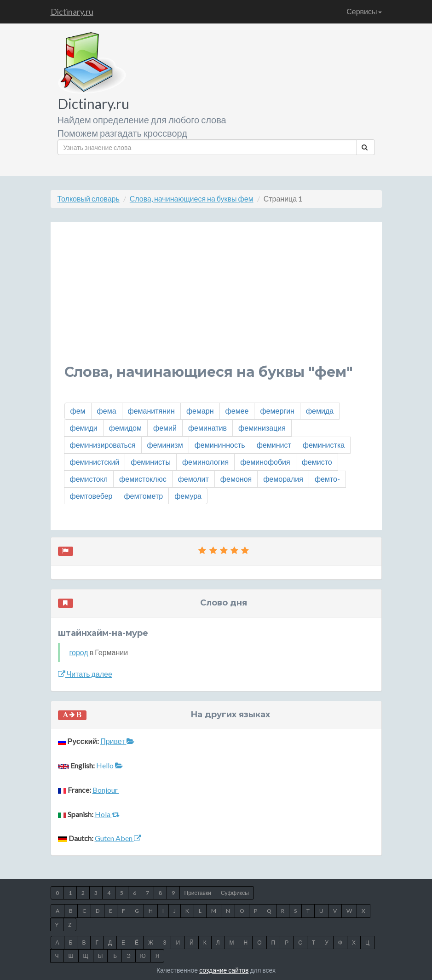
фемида (320, 411)
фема (107, 411)
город (79, 652)
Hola (107, 814)
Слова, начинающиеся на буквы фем (192, 199)
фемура (188, 496)
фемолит (193, 479)
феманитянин (151, 411)
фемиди (84, 428)
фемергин (277, 411)
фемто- (327, 479)
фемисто (317, 462)
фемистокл (89, 479)
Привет (117, 741)
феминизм (165, 445)
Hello (109, 765)
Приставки (198, 893)
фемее (237, 411)
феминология (205, 462)
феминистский (95, 462)
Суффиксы (235, 893)
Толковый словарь (89, 199)
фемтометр (143, 496)
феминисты (151, 462)
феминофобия (265, 462)
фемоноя (236, 479)
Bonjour (106, 790)
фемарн (200, 411)
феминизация (262, 428)
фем (78, 411)
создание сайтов (224, 970)
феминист (274, 445)
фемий (165, 428)
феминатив (207, 428)
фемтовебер (91, 496)
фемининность (220, 445)
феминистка (324, 445)
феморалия (283, 479)
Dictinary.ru (72, 12)
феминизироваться (103, 445)
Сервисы (364, 11)
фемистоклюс (143, 479)
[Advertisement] (216, 300)
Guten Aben (118, 838)
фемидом (125, 428)
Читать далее (85, 674)
